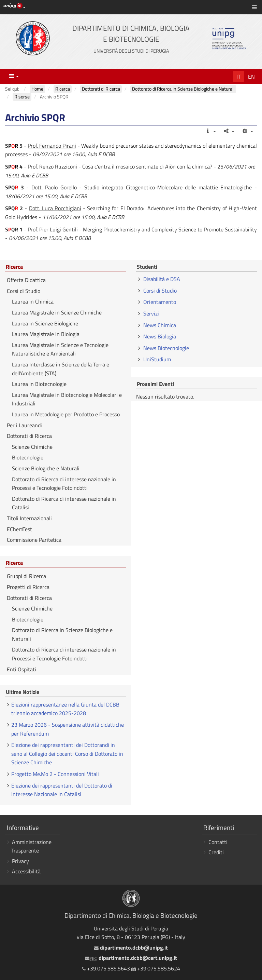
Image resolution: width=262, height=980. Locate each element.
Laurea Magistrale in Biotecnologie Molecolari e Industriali (67, 399)
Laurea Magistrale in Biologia (46, 334)
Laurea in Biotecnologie (39, 384)
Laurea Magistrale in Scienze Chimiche (57, 312)
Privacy (20, 861)
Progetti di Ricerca (28, 587)
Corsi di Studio (24, 291)
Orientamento (160, 302)
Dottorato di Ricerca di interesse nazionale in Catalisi (64, 503)
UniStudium (157, 359)
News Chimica (160, 325)
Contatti (218, 842)
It (238, 77)
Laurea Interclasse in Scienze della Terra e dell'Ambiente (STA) (61, 369)
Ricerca (14, 267)
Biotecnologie (28, 457)
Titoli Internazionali (29, 518)
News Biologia (160, 336)
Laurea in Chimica (33, 301)
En (251, 77)
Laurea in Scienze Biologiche (45, 323)
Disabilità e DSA (162, 279)
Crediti (216, 852)
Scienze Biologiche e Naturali (46, 468)
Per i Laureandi (24, 425)
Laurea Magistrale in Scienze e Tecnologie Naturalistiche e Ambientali (60, 349)
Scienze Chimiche (32, 447)
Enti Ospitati (21, 669)
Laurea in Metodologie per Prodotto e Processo (66, 414)
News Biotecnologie (166, 348)
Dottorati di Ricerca (29, 436)
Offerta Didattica (26, 280)
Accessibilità (26, 871)
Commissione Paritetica (34, 540)
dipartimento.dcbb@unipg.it (131, 948)
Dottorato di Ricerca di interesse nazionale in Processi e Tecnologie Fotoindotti (64, 484)
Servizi (151, 313)
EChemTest (19, 529)
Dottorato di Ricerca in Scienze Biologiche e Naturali (62, 634)
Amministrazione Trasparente (31, 846)
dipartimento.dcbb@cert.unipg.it (131, 958)
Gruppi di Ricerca (26, 576)
